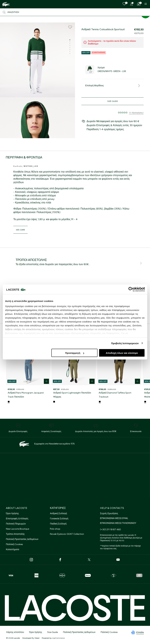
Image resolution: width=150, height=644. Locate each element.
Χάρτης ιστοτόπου (15, 632)
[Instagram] (31, 560)
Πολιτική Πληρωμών (16, 524)
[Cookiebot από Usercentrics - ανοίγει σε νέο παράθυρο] (131, 289)
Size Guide (113, 101)
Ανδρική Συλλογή (58, 513)
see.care (20, 230)
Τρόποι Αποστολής (15, 534)
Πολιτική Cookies (14, 544)
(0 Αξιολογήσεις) (136, 113)
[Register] (132, 4)
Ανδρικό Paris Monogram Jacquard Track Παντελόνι (26, 395)
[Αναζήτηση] (75, 12)
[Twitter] (89, 560)
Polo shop (55, 529)
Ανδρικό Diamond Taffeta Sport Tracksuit (115, 395)
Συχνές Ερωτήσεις (109, 513)
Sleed (37, 638)
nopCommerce (58, 638)
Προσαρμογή (75, 353)
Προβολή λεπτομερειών (125, 343)
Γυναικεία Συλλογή (59, 519)
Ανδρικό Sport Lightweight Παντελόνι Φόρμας (72, 395)
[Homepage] (6, 4)
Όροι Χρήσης (12, 513)
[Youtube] (118, 560)
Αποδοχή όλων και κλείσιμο (122, 353)
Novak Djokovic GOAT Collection (67, 534)
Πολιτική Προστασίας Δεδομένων (22, 539)
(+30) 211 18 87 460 (110, 530)
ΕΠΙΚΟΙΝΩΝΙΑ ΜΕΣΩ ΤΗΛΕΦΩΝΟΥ (118, 523)
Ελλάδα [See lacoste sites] (138, 633)
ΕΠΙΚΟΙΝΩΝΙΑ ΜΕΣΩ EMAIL (114, 518)
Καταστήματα (13, 549)
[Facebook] (60, 560)
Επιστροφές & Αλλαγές (17, 519)
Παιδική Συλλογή (58, 524)
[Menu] (146, 4)
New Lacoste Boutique (18, 529)
